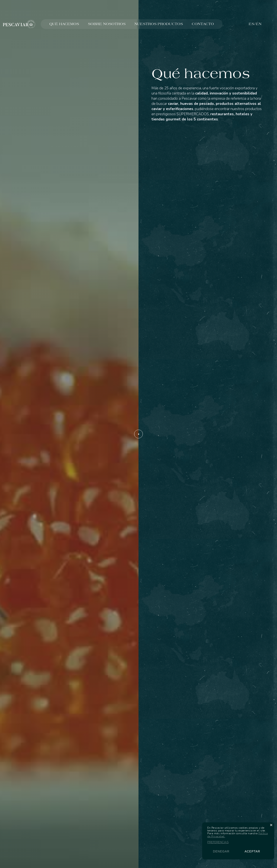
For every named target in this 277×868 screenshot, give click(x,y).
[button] (271, 825)
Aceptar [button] (252, 851)
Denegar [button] (221, 851)
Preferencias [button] (218, 842)
